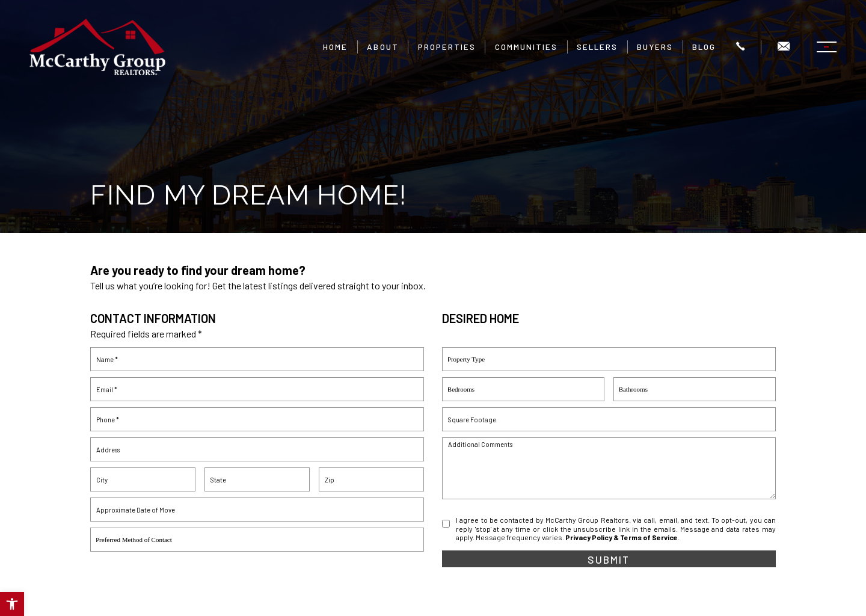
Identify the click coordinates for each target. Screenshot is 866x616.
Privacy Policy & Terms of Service (622, 537)
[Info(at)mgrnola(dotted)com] (783, 47)
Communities (526, 47)
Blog (703, 47)
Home (335, 47)
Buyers (654, 47)
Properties (446, 47)
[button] (12, 604)
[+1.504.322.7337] (740, 47)
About (382, 47)
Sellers (597, 47)
